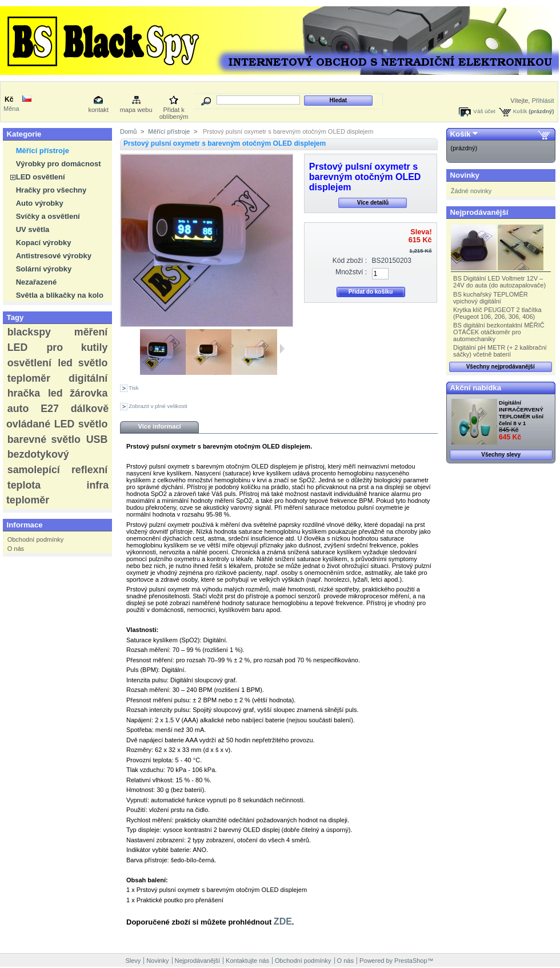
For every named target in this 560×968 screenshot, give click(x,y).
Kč (9, 99)
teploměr (29, 378)
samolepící (34, 470)
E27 (50, 409)
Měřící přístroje (43, 151)
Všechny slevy (501, 455)
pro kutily (77, 347)
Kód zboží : (350, 261)
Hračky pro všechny (51, 190)
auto (18, 409)
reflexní (89, 470)
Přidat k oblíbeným (174, 111)
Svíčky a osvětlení (48, 216)
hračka (24, 393)
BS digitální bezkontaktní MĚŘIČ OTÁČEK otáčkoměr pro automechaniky (499, 332)
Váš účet (484, 111)
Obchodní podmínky (35, 539)
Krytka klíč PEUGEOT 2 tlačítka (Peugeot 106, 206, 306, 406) (497, 313)
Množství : (351, 272)
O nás (16, 549)
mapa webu (136, 110)
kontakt (98, 110)
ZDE (283, 921)
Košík (520, 111)
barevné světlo (44, 439)
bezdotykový (38, 454)
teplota (24, 485)
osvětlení (29, 363)
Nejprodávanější (479, 212)
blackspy (29, 332)
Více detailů (373, 203)
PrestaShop (411, 961)
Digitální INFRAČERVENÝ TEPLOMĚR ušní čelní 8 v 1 (521, 413)
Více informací (159, 426)
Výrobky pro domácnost (59, 164)
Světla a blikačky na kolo (60, 295)
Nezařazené (37, 282)
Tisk (134, 388)
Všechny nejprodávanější (501, 367)
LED (18, 347)
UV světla (33, 229)
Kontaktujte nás (247, 961)
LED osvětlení (41, 177)
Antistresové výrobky (54, 256)
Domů (128, 131)
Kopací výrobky (44, 243)
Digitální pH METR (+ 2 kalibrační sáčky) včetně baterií (500, 351)
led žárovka (78, 393)
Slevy (133, 961)
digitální (88, 378)
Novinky (465, 175)
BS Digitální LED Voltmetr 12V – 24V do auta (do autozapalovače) (499, 282)
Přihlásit (543, 101)
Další (282, 349)
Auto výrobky (40, 203)
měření (91, 332)
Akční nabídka (476, 388)
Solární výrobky (44, 269)
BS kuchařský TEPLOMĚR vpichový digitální (491, 298)
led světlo (83, 363)
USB (97, 439)
